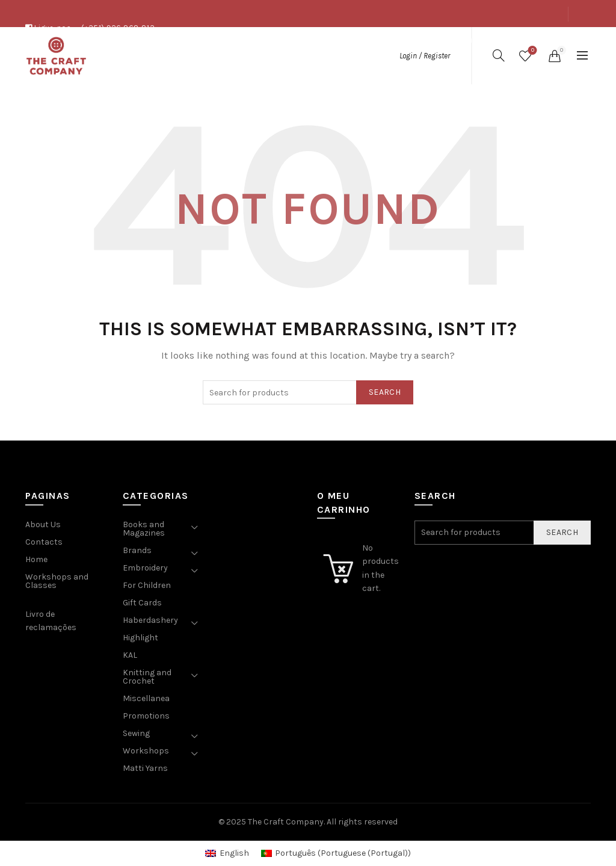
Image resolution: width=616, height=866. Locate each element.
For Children (147, 585)
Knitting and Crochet (147, 677)
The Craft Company (286, 822)
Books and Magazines (144, 529)
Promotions (146, 716)
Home (36, 559)
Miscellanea (146, 698)
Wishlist (531, 51)
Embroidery (145, 568)
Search (385, 392)
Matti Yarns (145, 768)
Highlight (140, 638)
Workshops (146, 751)
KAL (130, 655)
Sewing (136, 733)
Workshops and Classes (57, 581)
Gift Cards (142, 603)
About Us (460, 41)
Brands (137, 550)
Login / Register (425, 56)
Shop (500, 41)
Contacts (543, 41)
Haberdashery (150, 620)
